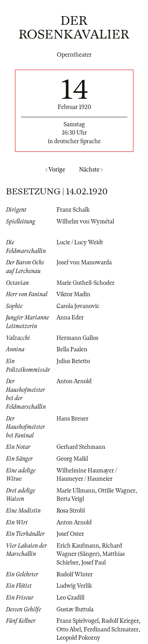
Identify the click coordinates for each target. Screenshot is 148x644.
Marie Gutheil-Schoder (85, 283)
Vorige (55, 170)
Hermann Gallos (77, 338)
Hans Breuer (72, 419)
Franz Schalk (73, 210)
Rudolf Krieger (120, 621)
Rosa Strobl (71, 511)
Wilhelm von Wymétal (85, 221)
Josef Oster (70, 534)
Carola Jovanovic (78, 306)
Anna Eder (70, 317)
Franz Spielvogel (78, 621)
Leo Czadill (70, 598)
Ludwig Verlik (74, 586)
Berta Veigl (70, 499)
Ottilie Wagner (117, 491)
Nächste (91, 170)
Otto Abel (69, 629)
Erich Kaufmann (78, 546)
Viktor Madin (73, 294)
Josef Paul (94, 563)
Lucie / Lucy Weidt (80, 242)
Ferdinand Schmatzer (111, 629)
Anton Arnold (74, 381)
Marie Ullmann (76, 491)
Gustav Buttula (75, 609)
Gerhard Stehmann (81, 447)
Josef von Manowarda (84, 262)
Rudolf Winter (75, 574)
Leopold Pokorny (78, 638)
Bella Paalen (72, 349)
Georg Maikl (72, 459)
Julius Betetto (73, 361)
